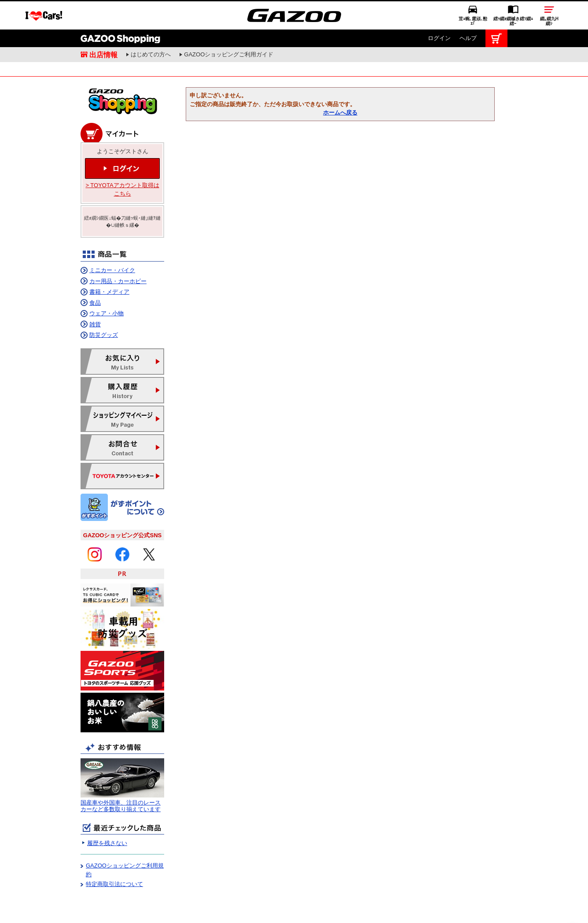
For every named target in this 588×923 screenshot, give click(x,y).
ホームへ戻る (340, 93)
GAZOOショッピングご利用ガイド (229, 25)
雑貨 (95, 305)
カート (496, 9)
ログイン (439, 9)
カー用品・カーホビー (118, 261)
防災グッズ (104, 315)
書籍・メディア (109, 272)
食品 (95, 283)
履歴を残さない (107, 823)
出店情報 (103, 25)
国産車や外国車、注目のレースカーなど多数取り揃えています (121, 786)
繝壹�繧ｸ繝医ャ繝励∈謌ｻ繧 (573, 905)
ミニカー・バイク (112, 250)
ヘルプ (468, 9)
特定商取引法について (114, 864)
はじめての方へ (151, 25)
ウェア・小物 (107, 294)
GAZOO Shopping (120, 9)
